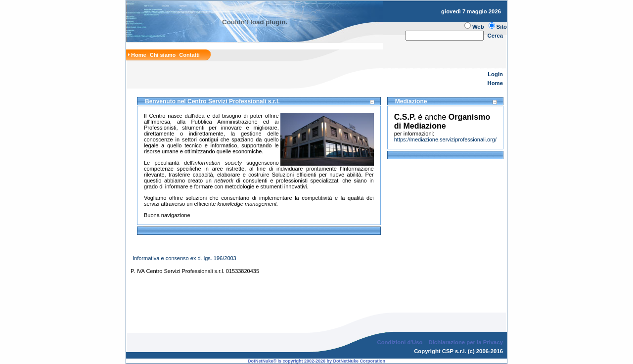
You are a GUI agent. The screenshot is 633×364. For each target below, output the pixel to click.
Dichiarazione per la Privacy (466, 334)
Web (478, 27)
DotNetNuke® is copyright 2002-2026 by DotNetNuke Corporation (316, 353)
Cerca (496, 36)
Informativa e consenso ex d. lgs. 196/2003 (184, 258)
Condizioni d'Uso (400, 334)
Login (495, 74)
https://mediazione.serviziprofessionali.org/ (445, 139)
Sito (502, 27)
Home (495, 83)
